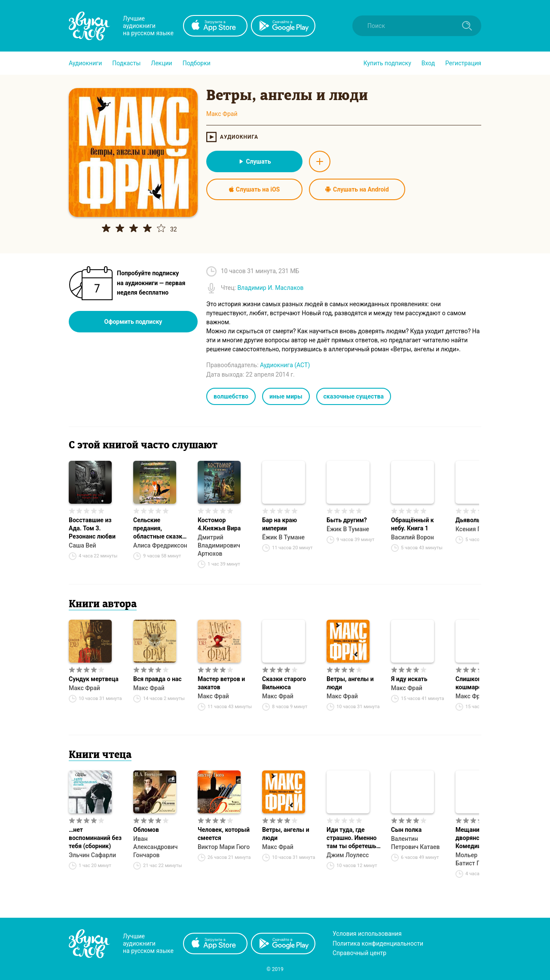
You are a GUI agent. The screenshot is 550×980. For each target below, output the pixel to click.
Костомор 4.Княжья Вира (219, 524)
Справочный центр (359, 953)
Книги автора (103, 605)
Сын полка (406, 830)
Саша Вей (82, 545)
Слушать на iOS (254, 189)
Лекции (161, 63)
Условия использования (367, 934)
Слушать (254, 161)
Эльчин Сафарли (92, 855)
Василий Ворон (412, 537)
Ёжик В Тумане (283, 537)
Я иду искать (409, 679)
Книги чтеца (100, 755)
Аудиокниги (85, 63)
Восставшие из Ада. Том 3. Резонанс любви (92, 528)
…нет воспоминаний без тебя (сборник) (95, 838)
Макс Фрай (84, 688)
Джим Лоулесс (348, 855)
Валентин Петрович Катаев (416, 843)
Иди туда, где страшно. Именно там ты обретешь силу (351, 838)
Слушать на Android (357, 189)
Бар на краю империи (280, 524)
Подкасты (126, 63)
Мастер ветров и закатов (221, 683)
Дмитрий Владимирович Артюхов (219, 545)
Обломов (146, 830)
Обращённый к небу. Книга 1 (412, 524)
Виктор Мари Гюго (224, 847)
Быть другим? (347, 520)
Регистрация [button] (463, 63)
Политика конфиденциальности (378, 943)
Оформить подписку (133, 322)
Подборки (197, 63)
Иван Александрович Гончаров (155, 847)
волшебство (231, 396)
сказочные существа (354, 396)
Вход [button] (428, 63)
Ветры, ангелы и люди (350, 683)
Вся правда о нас (157, 679)
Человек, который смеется (224, 834)
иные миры (286, 396)
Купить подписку (387, 63)
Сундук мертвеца (94, 679)
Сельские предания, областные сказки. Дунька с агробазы (160, 529)
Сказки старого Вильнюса (284, 683)
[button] (85, 63)
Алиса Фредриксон (160, 545)
